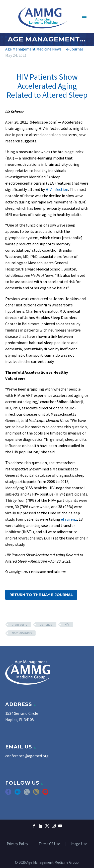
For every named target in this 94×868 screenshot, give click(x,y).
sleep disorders (22, 633)
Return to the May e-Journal (41, 595)
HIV (67, 625)
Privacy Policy (17, 844)
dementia (46, 625)
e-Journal (75, 49)
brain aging (20, 625)
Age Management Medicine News (33, 49)
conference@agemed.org (27, 756)
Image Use (79, 844)
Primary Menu (84, 16)
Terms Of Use (49, 844)
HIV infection (57, 189)
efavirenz (69, 519)
